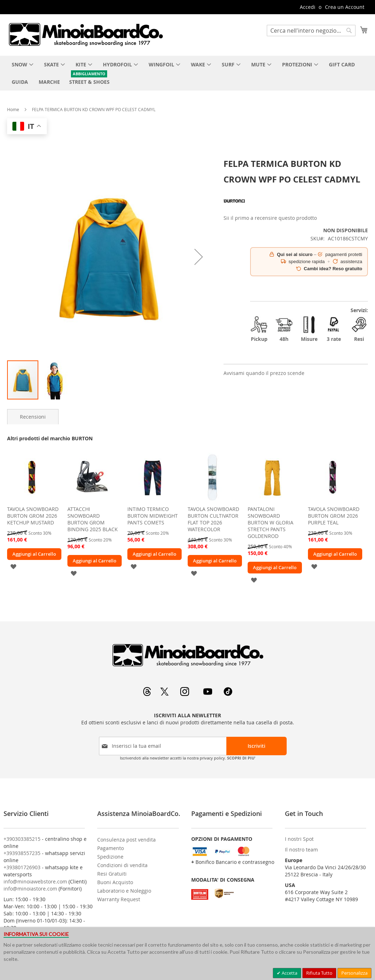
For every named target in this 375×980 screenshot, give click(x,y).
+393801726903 (22, 867)
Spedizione (110, 857)
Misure (309, 329)
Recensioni (33, 417)
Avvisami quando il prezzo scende (264, 373)
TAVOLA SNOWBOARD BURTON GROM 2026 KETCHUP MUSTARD (33, 516)
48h (284, 329)
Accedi (308, 7)
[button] (199, 257)
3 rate (334, 329)
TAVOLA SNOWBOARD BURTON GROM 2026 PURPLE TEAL (334, 516)
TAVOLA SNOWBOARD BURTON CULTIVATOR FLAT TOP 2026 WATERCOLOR (213, 519)
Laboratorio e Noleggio (124, 891)
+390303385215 (22, 839)
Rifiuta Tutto (319, 973)
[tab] (33, 417)
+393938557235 (22, 853)
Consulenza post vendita (126, 840)
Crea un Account (345, 7)
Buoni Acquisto (115, 882)
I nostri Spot (299, 839)
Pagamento (111, 848)
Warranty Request (119, 899)
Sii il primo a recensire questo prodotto (270, 218)
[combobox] (311, 31)
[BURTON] (234, 210)
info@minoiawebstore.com (35, 881)
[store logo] (86, 34)
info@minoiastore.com (30, 889)
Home (13, 109)
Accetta (289, 973)
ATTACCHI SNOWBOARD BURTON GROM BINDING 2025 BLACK (93, 519)
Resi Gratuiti (112, 874)
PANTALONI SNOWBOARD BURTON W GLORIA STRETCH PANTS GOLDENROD (271, 522)
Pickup (259, 329)
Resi (359, 329)
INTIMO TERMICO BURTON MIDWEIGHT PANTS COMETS (153, 516)
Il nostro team (301, 850)
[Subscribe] (257, 746)
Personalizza (354, 973)
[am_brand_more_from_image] (32, 500)
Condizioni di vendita (122, 865)
